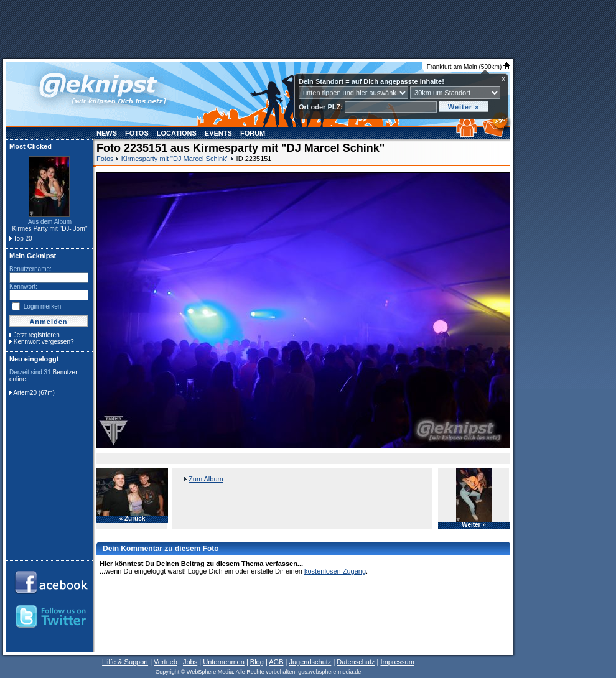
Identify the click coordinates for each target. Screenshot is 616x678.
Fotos (137, 133)
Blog (257, 662)
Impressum (397, 662)
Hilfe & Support (125, 662)
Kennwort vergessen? (44, 342)
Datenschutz (356, 662)
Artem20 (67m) (34, 393)
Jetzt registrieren (37, 335)
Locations (177, 133)
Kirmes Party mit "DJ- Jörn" (49, 229)
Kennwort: (23, 286)
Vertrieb (166, 662)
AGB (276, 662)
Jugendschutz (310, 662)
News (107, 133)
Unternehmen (224, 662)
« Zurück (133, 519)
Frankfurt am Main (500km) (469, 67)
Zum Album (206, 479)
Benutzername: (30, 269)
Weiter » (474, 525)
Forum (253, 133)
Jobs (190, 662)
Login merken (43, 306)
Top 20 (23, 239)
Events (218, 133)
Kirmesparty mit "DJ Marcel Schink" (175, 159)
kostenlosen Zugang (335, 571)
